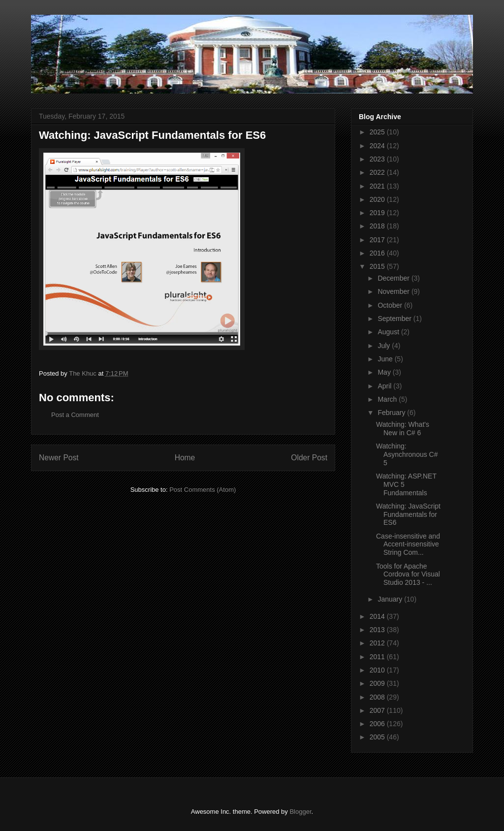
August (389, 332)
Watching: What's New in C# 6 (403, 429)
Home (185, 458)
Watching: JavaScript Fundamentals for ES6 (408, 514)
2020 (378, 199)
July (385, 346)
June (386, 359)
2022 (378, 172)
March (388, 399)
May (385, 372)
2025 (378, 132)
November (394, 291)
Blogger (300, 812)
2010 (378, 670)
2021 (378, 186)
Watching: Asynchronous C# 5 (407, 454)
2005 (378, 737)
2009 (378, 683)
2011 (378, 657)
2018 (378, 226)
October (391, 305)
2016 (378, 253)
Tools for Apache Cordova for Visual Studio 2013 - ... (408, 575)
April (385, 386)
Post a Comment (75, 415)
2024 (378, 146)
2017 (378, 240)
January (391, 599)
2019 (378, 213)
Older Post (309, 458)
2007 (378, 710)
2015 (378, 266)
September (395, 319)
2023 (378, 159)
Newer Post (59, 458)
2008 (378, 697)
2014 (378, 616)
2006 (378, 724)
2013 (378, 630)
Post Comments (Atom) (203, 490)
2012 (378, 643)
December (394, 278)
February (392, 413)
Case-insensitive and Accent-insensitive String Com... (408, 544)
